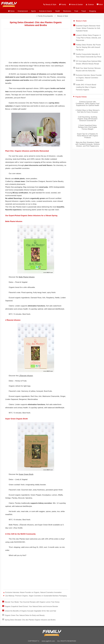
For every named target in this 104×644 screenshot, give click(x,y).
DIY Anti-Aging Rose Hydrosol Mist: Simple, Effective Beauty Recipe (89, 62)
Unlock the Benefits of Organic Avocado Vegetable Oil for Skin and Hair (31, 611)
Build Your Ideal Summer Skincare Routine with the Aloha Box (88, 69)
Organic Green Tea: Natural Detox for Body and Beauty (25, 615)
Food (76, 11)
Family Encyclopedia (45, 16)
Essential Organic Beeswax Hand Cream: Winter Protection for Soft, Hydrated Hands (88, 28)
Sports (33, 11)
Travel (84, 11)
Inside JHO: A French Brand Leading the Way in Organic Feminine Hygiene (86, 87)
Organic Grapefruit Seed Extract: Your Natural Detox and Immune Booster (31, 606)
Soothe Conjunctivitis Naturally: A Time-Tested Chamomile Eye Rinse (89, 55)
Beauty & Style (63, 16)
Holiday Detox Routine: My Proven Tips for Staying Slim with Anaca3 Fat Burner (88, 47)
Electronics (67, 11)
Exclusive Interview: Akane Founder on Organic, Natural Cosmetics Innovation (33, 592)
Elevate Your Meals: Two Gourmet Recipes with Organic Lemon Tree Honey (32, 602)
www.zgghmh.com (48, 641)
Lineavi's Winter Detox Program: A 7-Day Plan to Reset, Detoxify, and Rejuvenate (88, 38)
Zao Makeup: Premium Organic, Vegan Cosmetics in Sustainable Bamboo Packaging (36, 596)
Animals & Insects (45, 11)
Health (58, 11)
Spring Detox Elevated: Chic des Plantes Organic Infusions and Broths (30, 620)
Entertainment (23, 11)
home (12, 11)
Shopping (92, 11)
